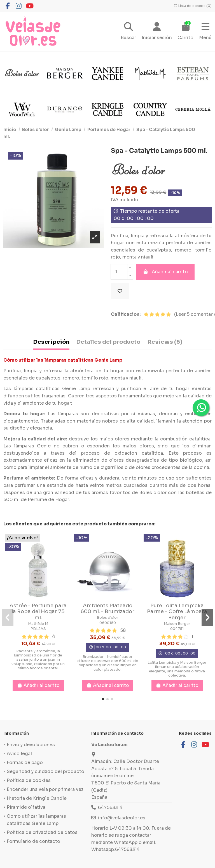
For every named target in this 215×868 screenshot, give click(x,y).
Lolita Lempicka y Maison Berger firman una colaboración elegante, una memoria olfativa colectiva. (177, 669)
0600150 (108, 623)
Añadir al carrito (165, 272)
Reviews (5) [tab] (165, 342)
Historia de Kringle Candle (37, 798)
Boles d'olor (107, 618)
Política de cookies (29, 780)
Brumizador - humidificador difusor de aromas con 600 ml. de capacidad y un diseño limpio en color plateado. (108, 663)
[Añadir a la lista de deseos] (120, 291)
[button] (103, 699)
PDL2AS (38, 629)
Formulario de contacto (33, 841)
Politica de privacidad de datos (42, 832)
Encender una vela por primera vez (45, 789)
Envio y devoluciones (31, 745)
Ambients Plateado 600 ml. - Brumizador (107, 609)
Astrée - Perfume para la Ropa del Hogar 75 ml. (38, 612)
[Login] (157, 32)
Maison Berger (177, 624)
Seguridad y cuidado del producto (45, 771)
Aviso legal (19, 754)
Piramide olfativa (26, 807)
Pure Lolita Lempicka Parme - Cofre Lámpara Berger (177, 612)
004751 (177, 629)
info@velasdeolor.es (122, 818)
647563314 (110, 807)
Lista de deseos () (192, 6)
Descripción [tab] (51, 342)
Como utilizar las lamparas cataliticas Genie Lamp (36, 820)
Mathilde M (38, 624)
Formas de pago (25, 763)
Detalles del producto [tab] (108, 342)
